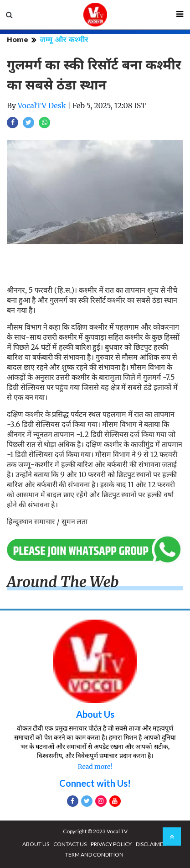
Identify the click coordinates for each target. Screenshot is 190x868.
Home (18, 39)
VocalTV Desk (42, 105)
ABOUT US (36, 844)
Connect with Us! (95, 783)
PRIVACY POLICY (111, 844)
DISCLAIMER (151, 844)
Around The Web (63, 582)
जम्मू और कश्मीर (64, 39)
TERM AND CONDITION (94, 855)
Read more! (95, 767)
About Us (95, 714)
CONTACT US (70, 844)
